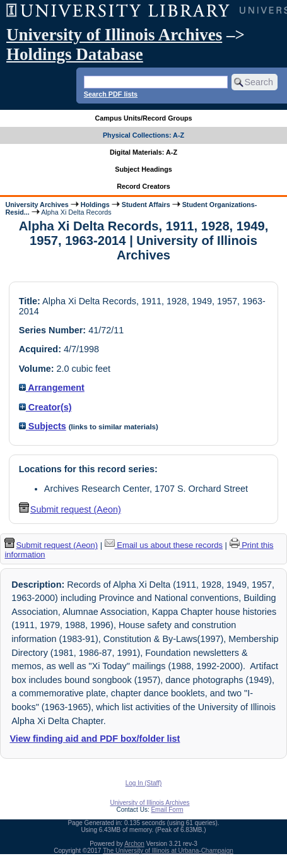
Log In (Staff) (144, 783)
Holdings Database (75, 54)
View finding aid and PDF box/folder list (95, 739)
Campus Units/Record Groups (143, 118)
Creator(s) (45, 407)
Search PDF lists (111, 94)
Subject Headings (143, 169)
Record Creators (143, 186)
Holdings (95, 205)
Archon (134, 844)
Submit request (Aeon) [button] (70, 509)
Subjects (43, 426)
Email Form (167, 810)
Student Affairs (146, 205)
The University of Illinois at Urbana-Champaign (168, 851)
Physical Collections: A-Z (143, 135)
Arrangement (52, 388)
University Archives (37, 205)
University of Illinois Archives (114, 35)
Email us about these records (164, 545)
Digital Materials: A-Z (143, 152)
